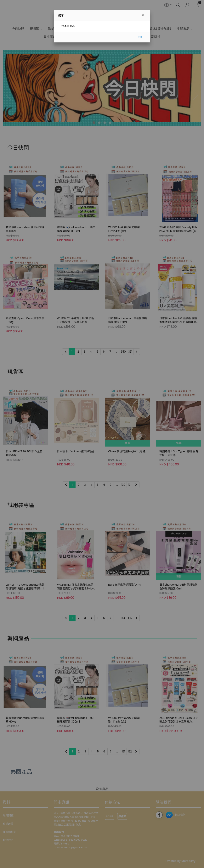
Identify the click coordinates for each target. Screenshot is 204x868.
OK (140, 37)
